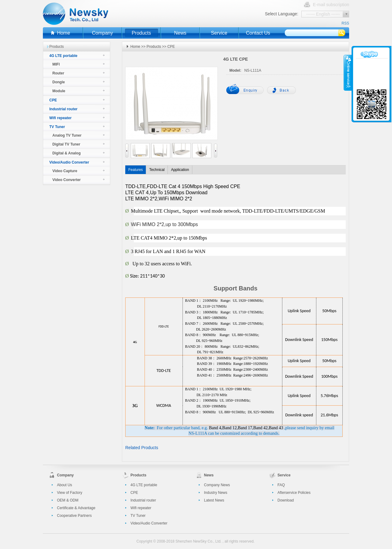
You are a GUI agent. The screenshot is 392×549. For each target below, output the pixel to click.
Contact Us (258, 33)
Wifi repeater (60, 118)
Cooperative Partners (74, 516)
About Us (64, 485)
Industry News (216, 493)
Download (286, 500)
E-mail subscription (331, 5)
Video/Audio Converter (69, 162)
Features (136, 170)
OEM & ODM (68, 500)
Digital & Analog (66, 153)
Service (219, 33)
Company (102, 33)
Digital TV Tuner (66, 144)
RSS (345, 23)
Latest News (214, 500)
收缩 (348, 73)
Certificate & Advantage (76, 508)
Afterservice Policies (294, 493)
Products (141, 33)
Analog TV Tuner (67, 135)
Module (59, 91)
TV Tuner (57, 127)
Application (180, 170)
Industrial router (63, 109)
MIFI (56, 64)
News (180, 33)
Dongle (59, 82)
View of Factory (70, 493)
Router (58, 73)
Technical (157, 170)
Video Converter (66, 180)
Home (64, 33)
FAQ (281, 485)
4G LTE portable (63, 56)
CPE (53, 100)
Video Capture (65, 171)
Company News (217, 485)
